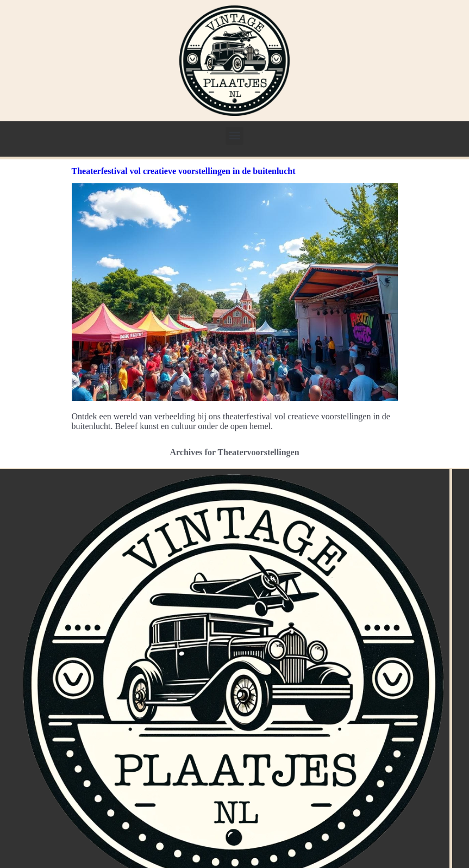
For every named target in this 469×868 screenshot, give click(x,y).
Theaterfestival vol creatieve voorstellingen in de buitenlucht (184, 171)
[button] (234, 136)
